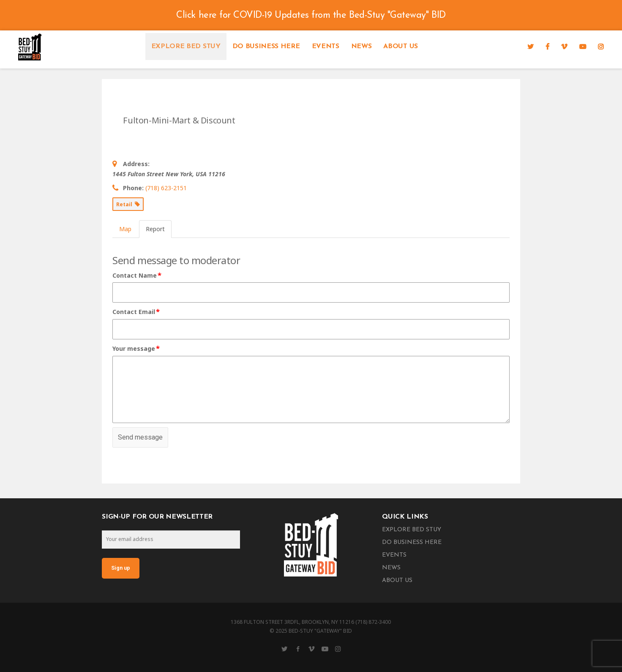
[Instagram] (601, 46)
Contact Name (137, 276)
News (361, 46)
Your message (136, 349)
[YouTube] (583, 46)
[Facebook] (547, 46)
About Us (400, 46)
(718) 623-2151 (166, 188)
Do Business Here (266, 46)
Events (326, 46)
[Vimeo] (564, 46)
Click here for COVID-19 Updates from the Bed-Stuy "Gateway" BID (311, 15)
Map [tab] (125, 229)
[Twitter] (531, 46)
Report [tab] (155, 229)
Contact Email (136, 312)
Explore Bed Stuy (186, 46)
